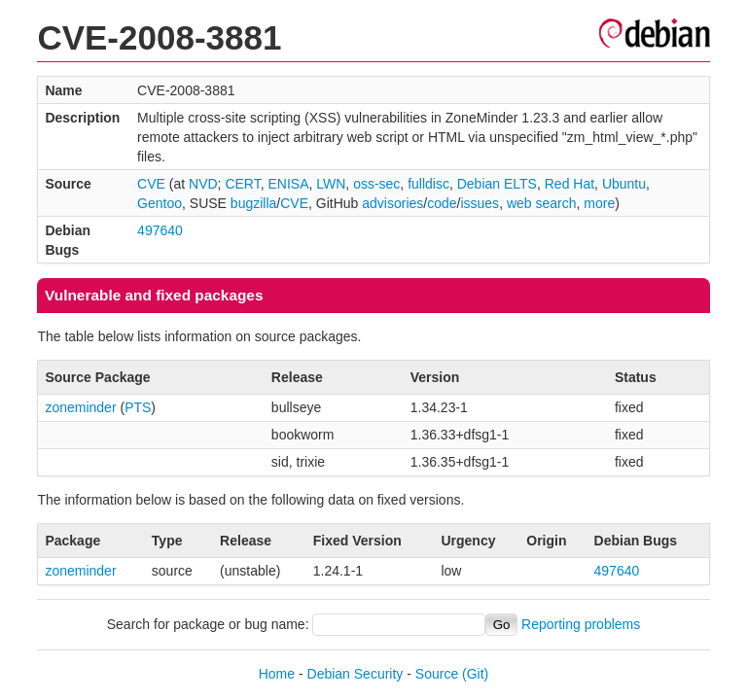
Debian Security (356, 674)
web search (542, 203)
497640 (160, 230)
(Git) (475, 674)
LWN (331, 184)
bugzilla (253, 203)
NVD (203, 184)
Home (277, 674)
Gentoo (160, 203)
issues (480, 203)
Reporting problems (581, 624)
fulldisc (428, 184)
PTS (138, 407)
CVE (151, 184)
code (442, 203)
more (599, 203)
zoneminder (80, 407)
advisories (392, 203)
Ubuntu (624, 184)
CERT (242, 184)
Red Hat (569, 184)
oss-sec (376, 184)
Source (437, 674)
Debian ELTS (497, 184)
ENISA (288, 184)
